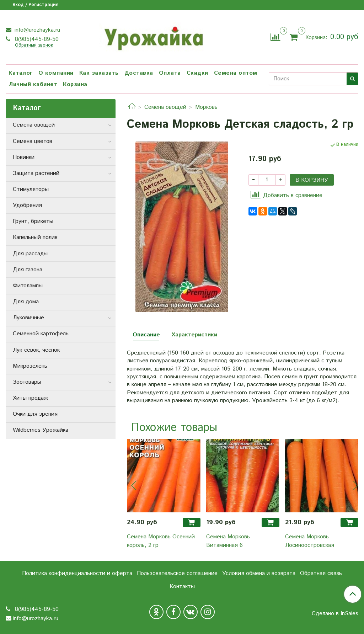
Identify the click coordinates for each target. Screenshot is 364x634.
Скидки (197, 73)
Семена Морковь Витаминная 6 (228, 541)
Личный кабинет (33, 84)
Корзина (75, 84)
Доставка (139, 73)
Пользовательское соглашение (177, 573)
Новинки (24, 157)
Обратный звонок (34, 46)
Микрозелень (30, 366)
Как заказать (99, 73)
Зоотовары (27, 382)
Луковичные (28, 318)
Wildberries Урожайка (41, 430)
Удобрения (27, 205)
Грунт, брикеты (33, 221)
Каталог (21, 73)
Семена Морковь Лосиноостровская (310, 541)
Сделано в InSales (335, 614)
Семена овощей (165, 107)
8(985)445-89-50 (36, 39)
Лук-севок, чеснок (36, 350)
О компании (56, 73)
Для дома (26, 302)
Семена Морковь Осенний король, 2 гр (161, 541)
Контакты (182, 587)
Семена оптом (236, 73)
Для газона (28, 270)
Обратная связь (321, 573)
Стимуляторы (31, 189)
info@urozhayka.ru (36, 30)
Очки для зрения (35, 414)
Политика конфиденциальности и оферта (77, 573)
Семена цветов (33, 141)
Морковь (206, 107)
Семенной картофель (41, 334)
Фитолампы (28, 286)
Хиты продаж (30, 398)
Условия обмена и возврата (259, 573)
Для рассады (30, 254)
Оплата (170, 73)
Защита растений (36, 173)
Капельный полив (35, 237)
